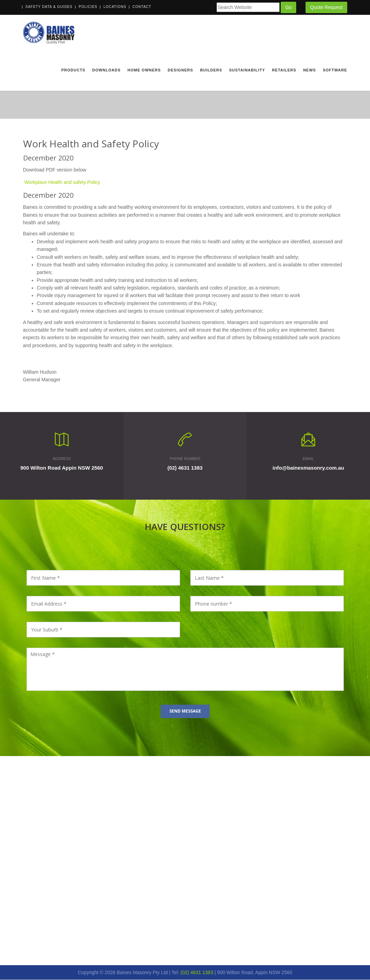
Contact (142, 7)
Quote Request (326, 7)
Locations (115, 7)
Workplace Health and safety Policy (62, 183)
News (309, 70)
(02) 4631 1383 (185, 468)
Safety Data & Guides (49, 7)
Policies (88, 7)
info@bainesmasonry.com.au (308, 468)
